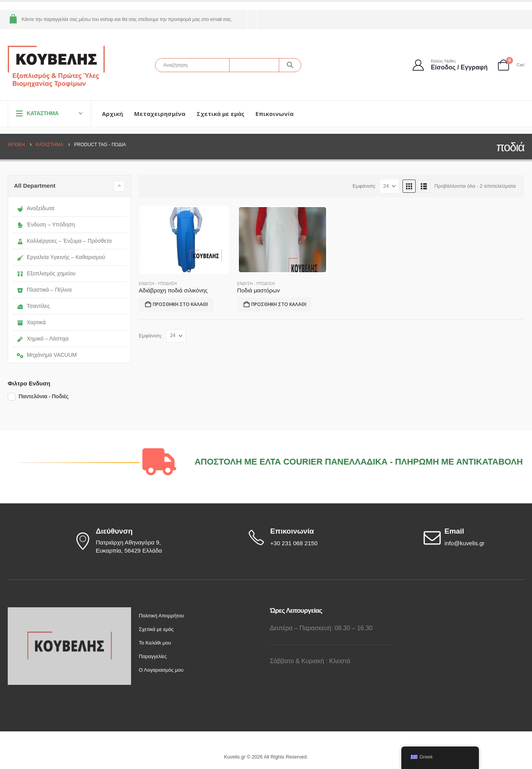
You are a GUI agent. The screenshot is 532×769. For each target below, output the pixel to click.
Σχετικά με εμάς (220, 114)
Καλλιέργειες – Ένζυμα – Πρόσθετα (64, 241)
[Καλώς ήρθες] (451, 65)
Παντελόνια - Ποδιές (44, 396)
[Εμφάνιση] (389, 186)
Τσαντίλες (33, 306)
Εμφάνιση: (364, 186)
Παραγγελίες (153, 656)
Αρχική (112, 114)
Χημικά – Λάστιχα (43, 339)
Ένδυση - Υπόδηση (158, 284)
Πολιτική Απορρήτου (161, 616)
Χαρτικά (31, 322)
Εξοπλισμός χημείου (46, 273)
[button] (409, 186)
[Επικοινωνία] (298, 537)
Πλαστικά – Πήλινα (44, 290)
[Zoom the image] (69, 612)
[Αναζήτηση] (290, 65)
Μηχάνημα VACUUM (47, 355)
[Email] (473, 537)
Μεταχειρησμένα (160, 114)
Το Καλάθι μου (155, 643)
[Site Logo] (56, 67)
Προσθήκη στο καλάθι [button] (180, 304)
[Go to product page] (184, 240)
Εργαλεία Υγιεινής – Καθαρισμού (61, 257)
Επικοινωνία (274, 114)
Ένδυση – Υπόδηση (46, 225)
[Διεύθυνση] (123, 541)
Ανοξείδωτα (35, 208)
